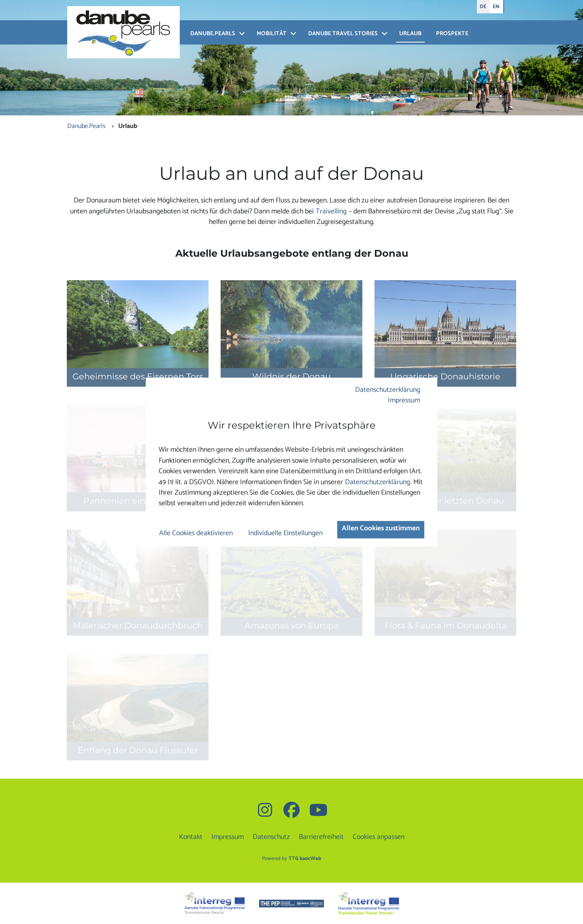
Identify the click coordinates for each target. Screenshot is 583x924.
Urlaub (410, 34)
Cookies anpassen (379, 837)
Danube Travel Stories (343, 34)
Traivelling (331, 212)
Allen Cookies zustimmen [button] (381, 529)
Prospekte (452, 34)
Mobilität (272, 34)
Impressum (404, 401)
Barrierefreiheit (321, 837)
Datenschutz (271, 837)
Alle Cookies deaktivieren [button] (196, 533)
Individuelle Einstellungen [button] (285, 533)
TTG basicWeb (305, 859)
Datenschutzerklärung (388, 390)
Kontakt (191, 837)
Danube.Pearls (213, 34)
